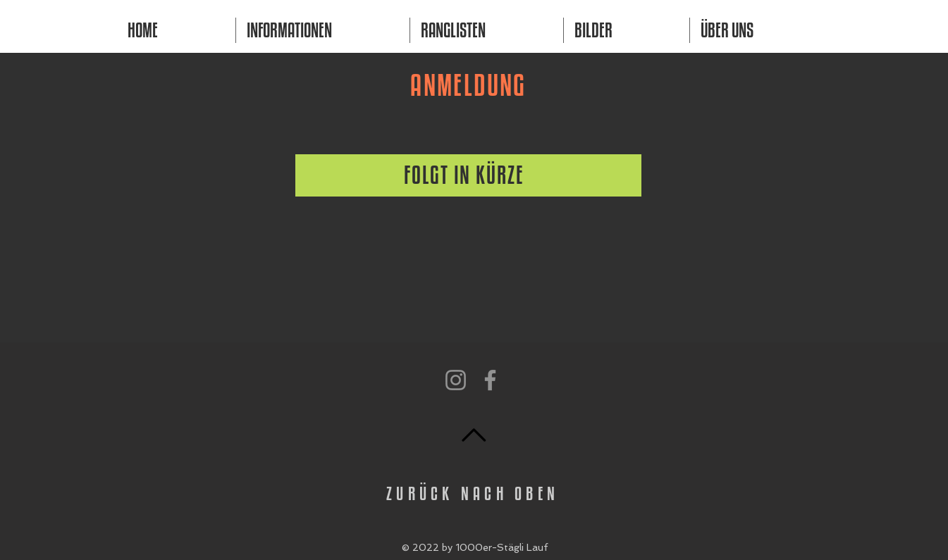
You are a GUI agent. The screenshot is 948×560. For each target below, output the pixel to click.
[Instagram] (456, 380)
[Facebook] (490, 380)
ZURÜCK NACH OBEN (473, 493)
